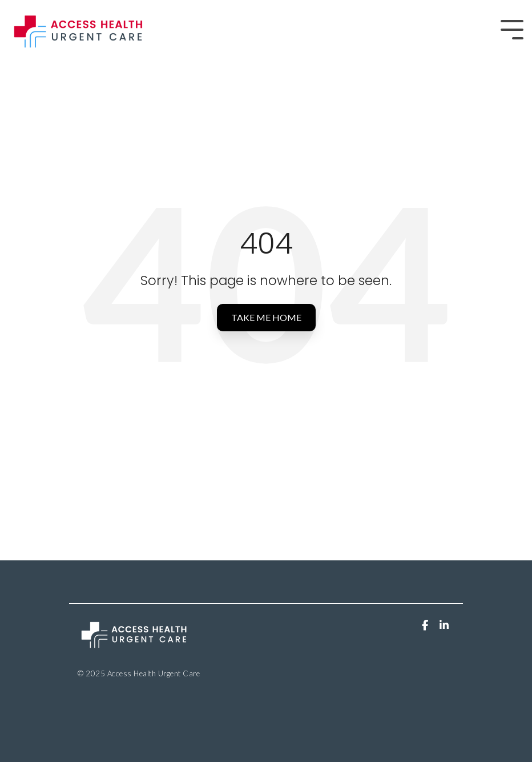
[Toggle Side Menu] (512, 29)
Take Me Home (266, 317)
